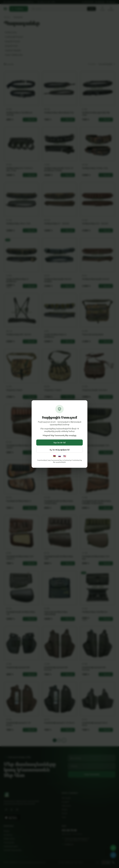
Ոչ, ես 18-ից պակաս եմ (60, 450)
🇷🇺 (59, 456)
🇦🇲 (54, 456)
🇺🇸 (65, 456)
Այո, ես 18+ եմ (59, 443)
